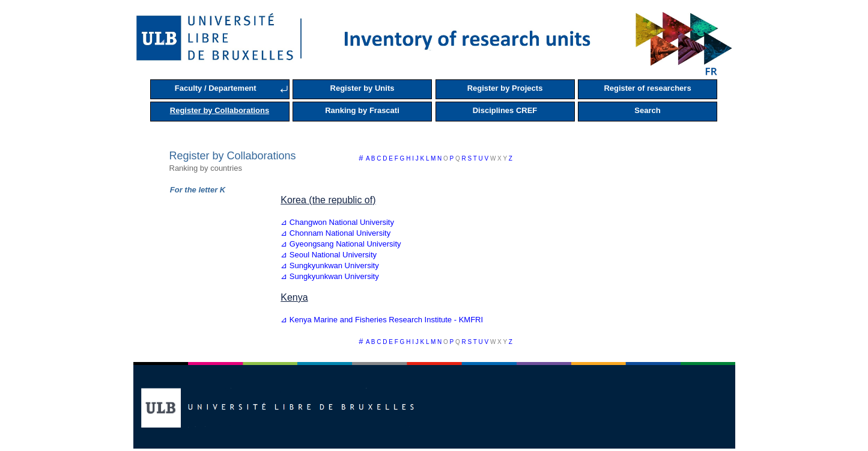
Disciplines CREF (505, 110)
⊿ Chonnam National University (335, 233)
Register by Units (363, 88)
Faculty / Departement (216, 88)
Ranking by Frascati (362, 110)
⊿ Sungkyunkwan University (329, 265)
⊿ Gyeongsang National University (341, 244)
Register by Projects (505, 88)
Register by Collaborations (220, 110)
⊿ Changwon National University (337, 222)
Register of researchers (647, 88)
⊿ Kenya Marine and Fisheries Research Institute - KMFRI (382, 320)
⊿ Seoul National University (329, 255)
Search (647, 110)
